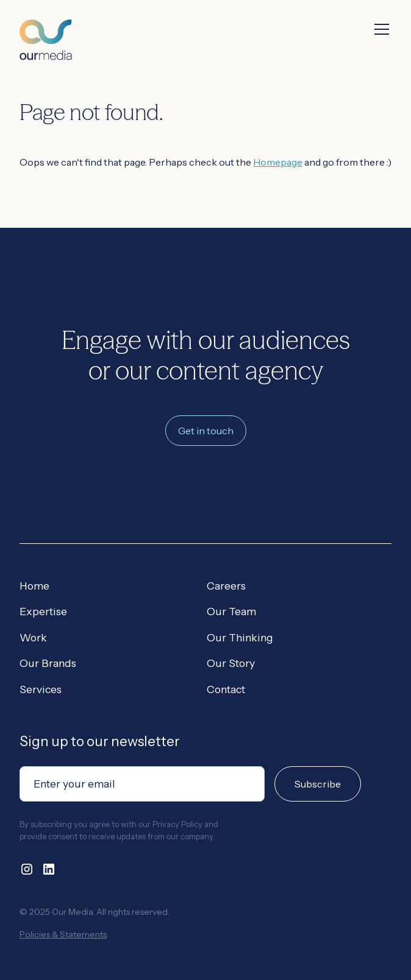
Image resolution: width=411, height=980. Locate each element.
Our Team (231, 611)
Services (41, 689)
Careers (226, 586)
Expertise (43, 611)
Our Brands (48, 663)
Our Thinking (240, 637)
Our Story (231, 663)
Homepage (278, 162)
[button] (379, 29)
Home (34, 586)
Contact (226, 689)
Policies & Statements (63, 934)
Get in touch (206, 431)
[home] (46, 30)
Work (33, 637)
